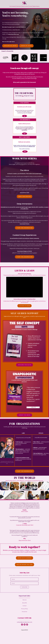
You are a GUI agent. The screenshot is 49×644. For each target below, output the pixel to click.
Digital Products (36, 6)
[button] (22, 625)
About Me (24, 603)
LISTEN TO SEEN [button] (25, 306)
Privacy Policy (25, 609)
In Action (26, 6)
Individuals (19, 6)
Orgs (23, 6)
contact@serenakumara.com (24, 622)
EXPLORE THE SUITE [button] (25, 365)
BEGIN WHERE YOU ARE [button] (25, 565)
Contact (31, 6)
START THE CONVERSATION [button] (25, 228)
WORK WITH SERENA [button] (25, 558)
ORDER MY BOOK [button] (27, 46)
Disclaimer (24, 612)
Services (24, 600)
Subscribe (24, 587)
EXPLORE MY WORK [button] (10, 46)
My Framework (13, 6)
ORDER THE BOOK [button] (25, 415)
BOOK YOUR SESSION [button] (25, 196)
